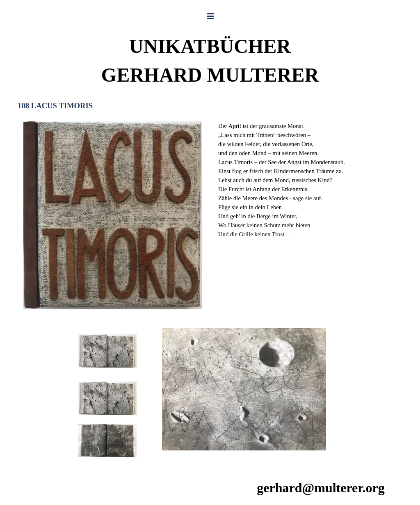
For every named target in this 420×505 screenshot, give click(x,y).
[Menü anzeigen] (210, 16)
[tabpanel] (307, 180)
